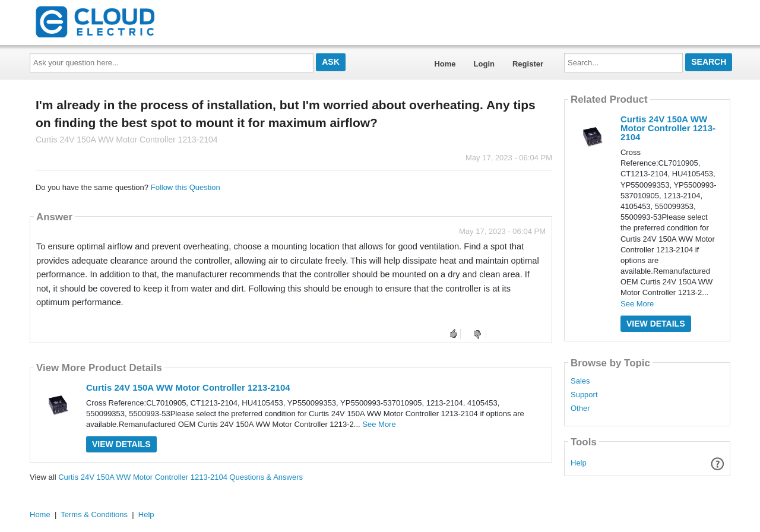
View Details (121, 444)
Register (528, 64)
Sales (580, 381)
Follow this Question (186, 187)
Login (484, 64)
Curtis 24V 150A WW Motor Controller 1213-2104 (188, 387)
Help (579, 463)
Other (580, 408)
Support (584, 395)
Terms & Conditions (94, 514)
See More (379, 424)
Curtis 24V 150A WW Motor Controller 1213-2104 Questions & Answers (180, 477)
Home (445, 64)
